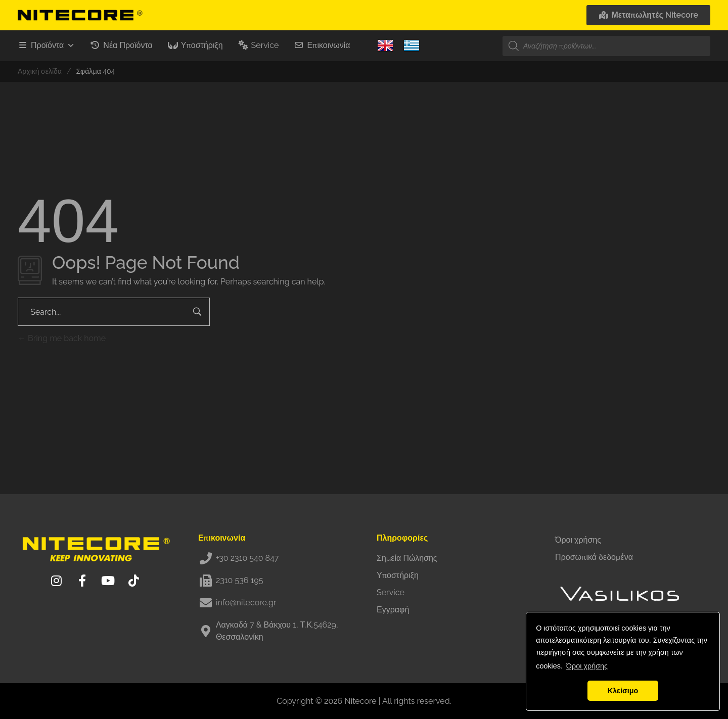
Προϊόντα (53, 45)
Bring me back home (62, 338)
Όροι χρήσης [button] (587, 666)
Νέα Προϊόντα (128, 45)
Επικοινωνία (328, 45)
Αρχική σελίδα (40, 71)
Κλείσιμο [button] (623, 691)
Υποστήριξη (202, 45)
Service (265, 45)
